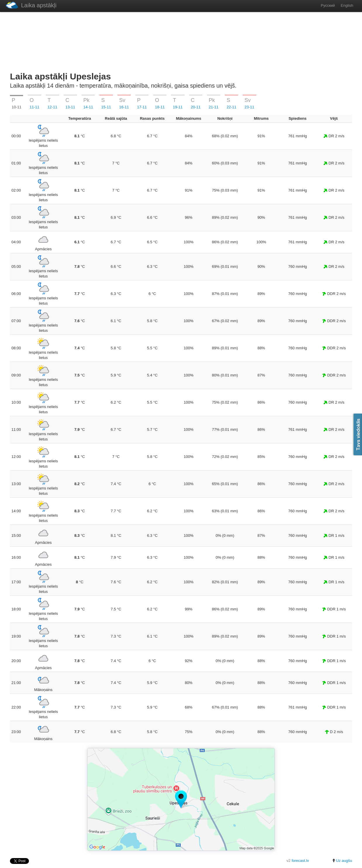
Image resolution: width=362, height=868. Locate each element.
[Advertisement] (181, 41)
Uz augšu (342, 861)
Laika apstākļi (31, 5)
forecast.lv (300, 861)
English (347, 5)
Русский (328, 5)
